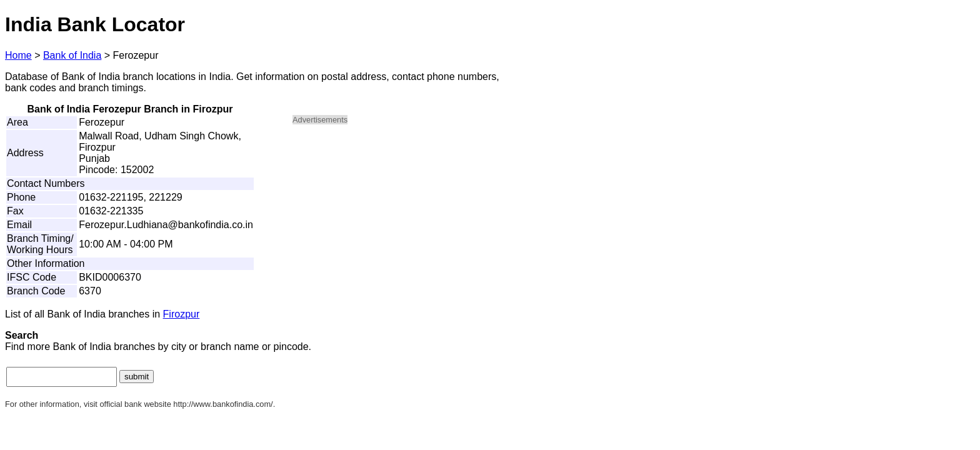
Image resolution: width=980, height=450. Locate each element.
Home (18, 55)
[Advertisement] (399, 222)
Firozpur (182, 314)
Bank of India (72, 55)
